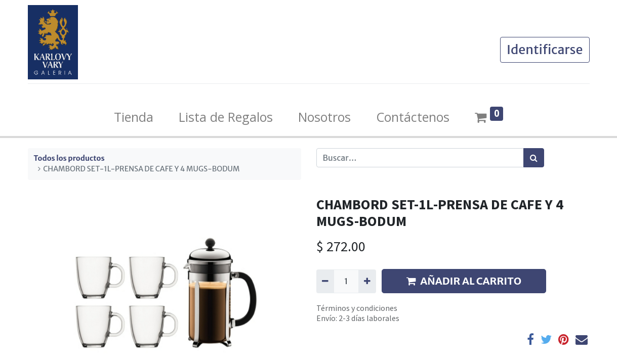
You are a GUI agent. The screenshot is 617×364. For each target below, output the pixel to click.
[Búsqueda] (534, 158)
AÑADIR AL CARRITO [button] (464, 281)
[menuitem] (134, 117)
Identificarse (545, 50)
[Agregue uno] (367, 281)
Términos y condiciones (357, 308)
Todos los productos (69, 158)
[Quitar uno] (325, 281)
